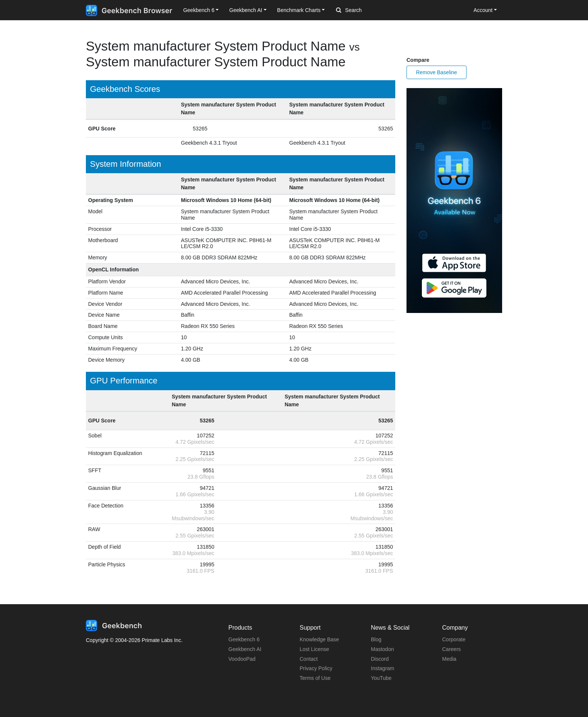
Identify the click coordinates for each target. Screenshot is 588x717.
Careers (451, 649)
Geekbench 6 (244, 639)
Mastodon (382, 649)
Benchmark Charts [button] (299, 10)
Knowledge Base (319, 639)
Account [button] (483, 10)
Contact (309, 659)
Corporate (454, 639)
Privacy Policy (316, 668)
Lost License (314, 649)
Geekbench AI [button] (246, 10)
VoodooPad (242, 659)
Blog (376, 639)
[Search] (375, 10)
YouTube (381, 678)
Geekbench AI (245, 649)
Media (449, 659)
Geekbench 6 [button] (199, 10)
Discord (380, 659)
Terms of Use (315, 678)
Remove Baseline (436, 72)
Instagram (382, 668)
